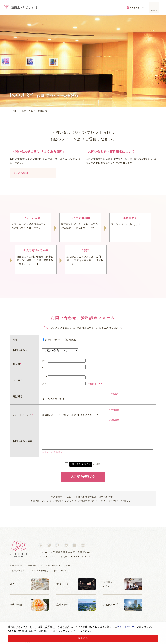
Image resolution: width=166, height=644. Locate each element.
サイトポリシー (125, 627)
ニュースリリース (19, 571)
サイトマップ (63, 571)
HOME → (15, 111)
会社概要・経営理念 (53, 565)
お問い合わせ (17, 565)
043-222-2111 (52, 557)
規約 (71, 565)
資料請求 (70, 340)
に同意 (83, 464)
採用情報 (33, 565)
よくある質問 (32, 173)
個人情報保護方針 (81, 464)
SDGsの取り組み (42, 571)
